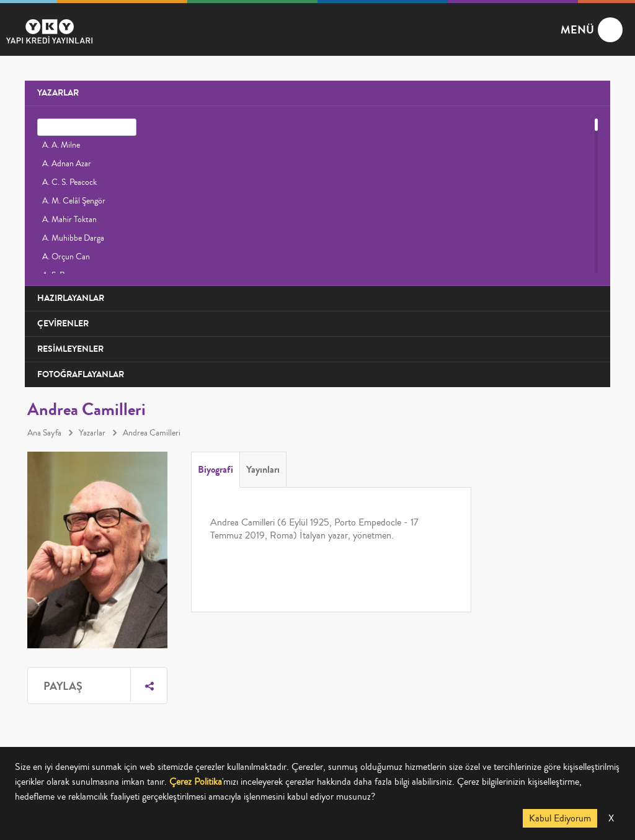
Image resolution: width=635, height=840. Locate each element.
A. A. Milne (61, 145)
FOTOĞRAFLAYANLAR (81, 374)
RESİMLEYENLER (70, 349)
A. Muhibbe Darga (73, 238)
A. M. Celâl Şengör (74, 201)
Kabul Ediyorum (560, 818)
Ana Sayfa (44, 433)
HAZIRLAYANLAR (71, 298)
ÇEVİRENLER (63, 324)
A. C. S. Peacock (69, 182)
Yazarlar (92, 433)
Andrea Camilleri (152, 433)
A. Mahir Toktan (69, 220)
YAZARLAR (58, 93)
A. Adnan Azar (67, 164)
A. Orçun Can (66, 257)
